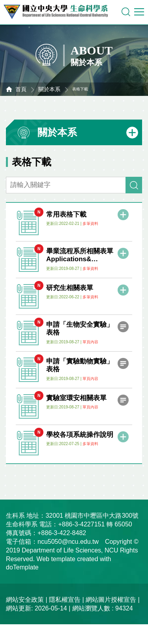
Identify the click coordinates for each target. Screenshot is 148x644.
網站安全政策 (25, 600)
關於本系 (49, 89)
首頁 (21, 89)
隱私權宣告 (65, 600)
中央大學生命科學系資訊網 (60, 12)
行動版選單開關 (139, 13)
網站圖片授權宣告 (111, 600)
